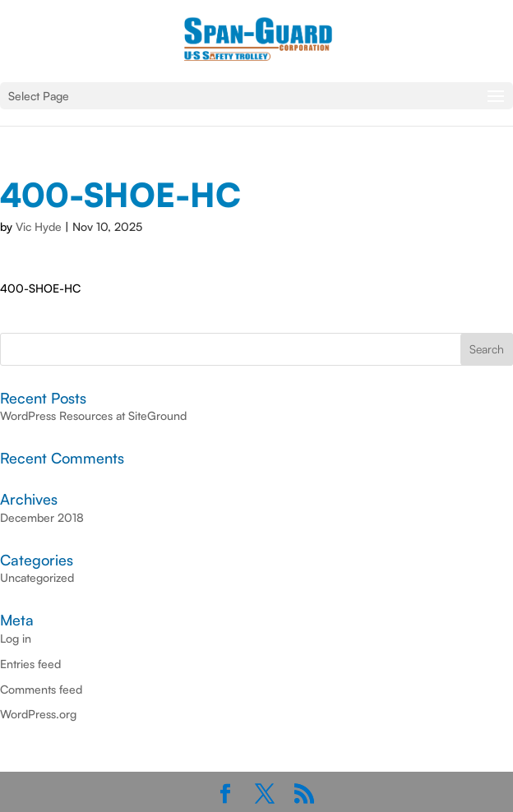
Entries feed (30, 664)
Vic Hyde (39, 226)
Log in (16, 638)
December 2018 (42, 517)
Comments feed (41, 689)
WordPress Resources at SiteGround (93, 415)
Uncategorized (37, 577)
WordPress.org (38, 714)
